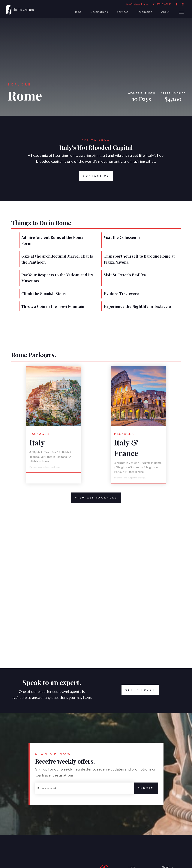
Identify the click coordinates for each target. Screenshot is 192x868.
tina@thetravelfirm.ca (137, 4)
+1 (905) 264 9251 (162, 4)
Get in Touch (140, 690)
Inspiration (145, 12)
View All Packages (94, 498)
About (165, 12)
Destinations (99, 12)
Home (78, 12)
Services (123, 12)
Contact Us (94, 176)
